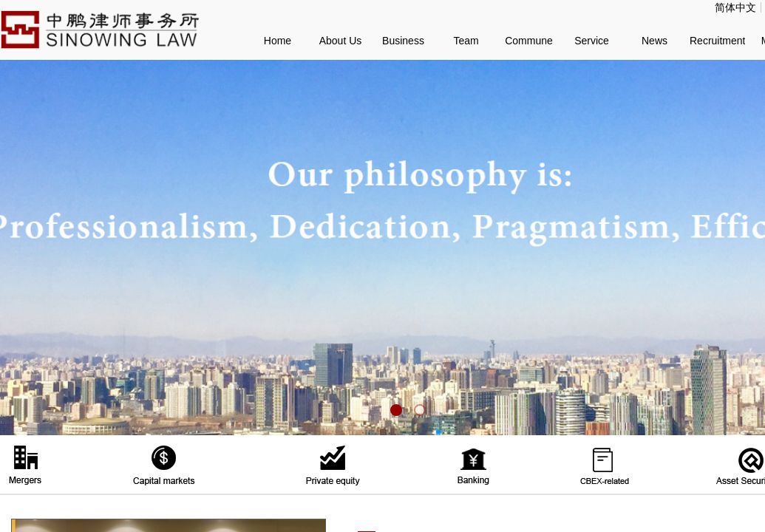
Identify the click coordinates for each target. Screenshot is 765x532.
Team (466, 41)
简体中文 (735, 7)
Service (592, 41)
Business (403, 41)
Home (278, 41)
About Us (341, 41)
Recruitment (717, 41)
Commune (529, 41)
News (654, 41)
